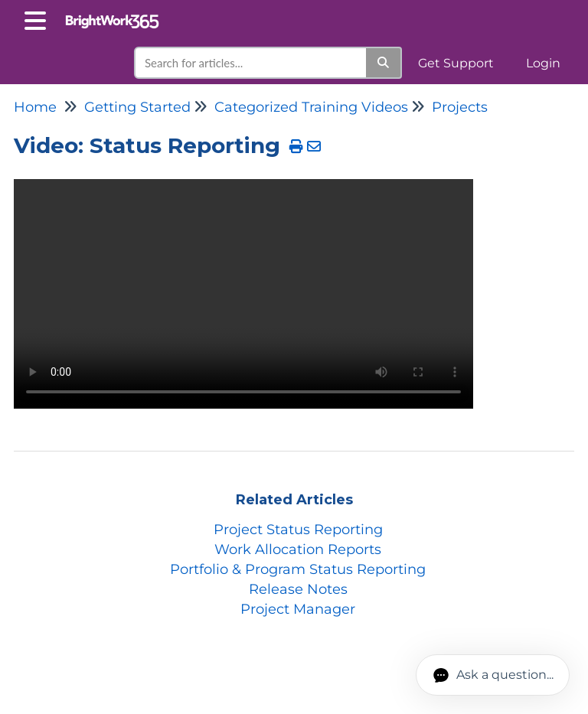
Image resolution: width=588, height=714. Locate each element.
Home (35, 107)
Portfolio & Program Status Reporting (298, 569)
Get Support (456, 63)
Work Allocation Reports (298, 549)
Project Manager (298, 609)
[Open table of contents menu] (38, 19)
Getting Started (137, 107)
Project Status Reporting (298, 530)
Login (543, 63)
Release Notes (298, 589)
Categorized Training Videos (311, 107)
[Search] (384, 63)
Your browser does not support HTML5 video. (243, 294)
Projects (460, 107)
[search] (251, 63)
